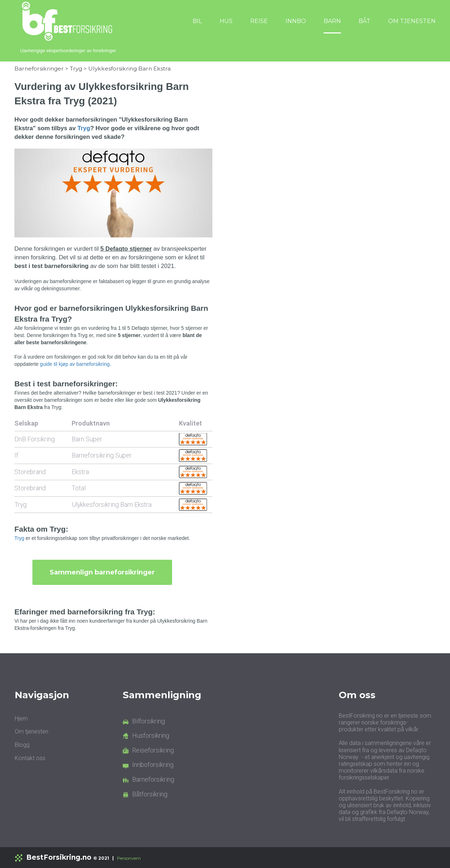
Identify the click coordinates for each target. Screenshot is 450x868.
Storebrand (30, 471)
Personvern (129, 858)
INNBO (296, 21)
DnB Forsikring (35, 439)
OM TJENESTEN (412, 21)
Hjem (21, 719)
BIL (197, 21)
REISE (259, 21)
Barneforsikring (153, 779)
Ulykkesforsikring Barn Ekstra (129, 69)
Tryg (76, 69)
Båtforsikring (150, 794)
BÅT (364, 21)
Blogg (22, 745)
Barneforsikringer (39, 69)
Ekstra (80, 471)
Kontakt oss (30, 758)
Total (79, 488)
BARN (332, 21)
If (16, 455)
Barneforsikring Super (102, 455)
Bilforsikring (148, 721)
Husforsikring (151, 735)
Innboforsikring (153, 765)
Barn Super (87, 439)
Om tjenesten (31, 731)
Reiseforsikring (153, 750)
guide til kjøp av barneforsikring (75, 364)
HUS (226, 21)
